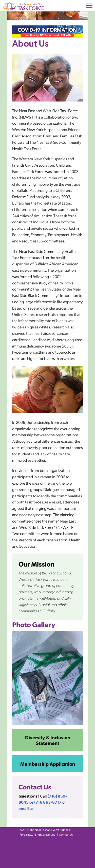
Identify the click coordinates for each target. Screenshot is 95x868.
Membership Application (48, 764)
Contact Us (66, 834)
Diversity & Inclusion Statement (48, 740)
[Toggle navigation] (89, 6)
